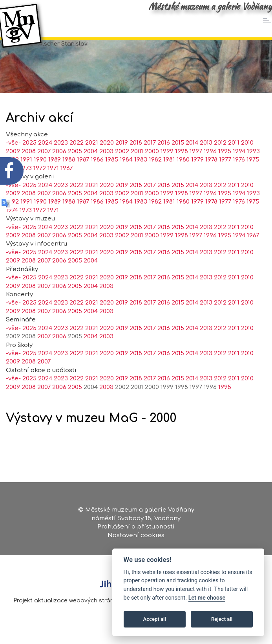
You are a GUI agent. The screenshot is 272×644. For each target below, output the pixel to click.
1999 (167, 167)
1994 (239, 167)
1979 (197, 175)
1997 (196, 167)
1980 (183, 175)
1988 (69, 175)
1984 (126, 175)
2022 (77, 158)
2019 (122, 158)
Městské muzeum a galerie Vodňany (210, 6)
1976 (239, 175)
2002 (122, 167)
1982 (155, 175)
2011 (234, 158)
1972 (40, 184)
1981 (169, 175)
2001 (137, 167)
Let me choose (207, 598)
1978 (211, 175)
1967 (67, 184)
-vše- (13, 200)
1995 (225, 167)
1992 (12, 217)
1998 (182, 167)
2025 (29, 200)
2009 (13, 209)
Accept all (155, 619)
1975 (253, 175)
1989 (55, 175)
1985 (112, 175)
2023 (61, 158)
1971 (53, 184)
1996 (210, 167)
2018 (136, 158)
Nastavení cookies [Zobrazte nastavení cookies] (136, 538)
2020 (107, 158)
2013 (206, 158)
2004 (91, 167)
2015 (178, 158)
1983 (141, 175)
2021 (92, 158)
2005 (75, 167)
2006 (59, 167)
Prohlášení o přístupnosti (136, 530)
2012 (220, 158)
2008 (29, 209)
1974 (12, 226)
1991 (26, 217)
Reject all (222, 619)
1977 (225, 175)
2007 (44, 167)
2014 (192, 158)
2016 (164, 158)
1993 (253, 167)
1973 (26, 226)
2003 (106, 167)
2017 (150, 158)
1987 (83, 175)
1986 (97, 175)
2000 (152, 167)
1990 (40, 175)
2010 (247, 158)
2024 (45, 158)
